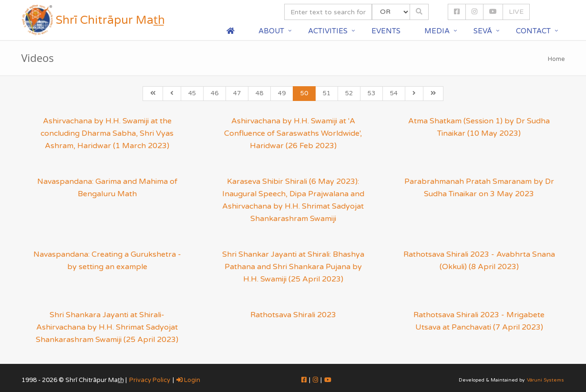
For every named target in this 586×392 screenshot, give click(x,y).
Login (188, 380)
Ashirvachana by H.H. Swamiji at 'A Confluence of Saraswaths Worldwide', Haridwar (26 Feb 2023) (293, 133)
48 (259, 93)
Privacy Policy (150, 380)
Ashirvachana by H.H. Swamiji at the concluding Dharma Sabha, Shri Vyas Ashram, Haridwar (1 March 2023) (107, 133)
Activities (328, 31)
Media (437, 31)
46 (215, 93)
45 (192, 93)
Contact (533, 31)
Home (556, 59)
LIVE (516, 12)
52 (349, 93)
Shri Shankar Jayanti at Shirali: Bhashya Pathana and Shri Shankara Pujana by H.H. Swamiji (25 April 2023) (293, 267)
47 (237, 93)
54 (394, 93)
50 (304, 93)
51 (327, 93)
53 (371, 93)
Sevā (483, 31)
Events (386, 31)
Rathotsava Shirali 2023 (293, 315)
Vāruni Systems (545, 380)
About (271, 31)
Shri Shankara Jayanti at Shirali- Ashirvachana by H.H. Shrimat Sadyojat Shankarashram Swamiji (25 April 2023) (107, 327)
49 (282, 93)
